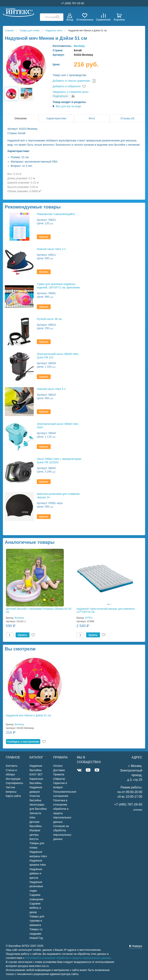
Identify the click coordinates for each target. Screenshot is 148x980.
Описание (21, 118)
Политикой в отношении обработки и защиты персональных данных (68, 958)
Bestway (79, 46)
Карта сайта (13, 796)
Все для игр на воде (69, 106)
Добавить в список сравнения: (72, 81)
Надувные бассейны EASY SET (36, 770)
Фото (92, 118)
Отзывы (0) (127, 118)
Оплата (58, 766)
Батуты (34, 839)
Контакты (12, 766)
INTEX (89, 618)
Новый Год (36, 938)
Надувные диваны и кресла (36, 873)
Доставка (59, 770)
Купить (44, 237)
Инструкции (13, 779)
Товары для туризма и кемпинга (37, 921)
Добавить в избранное (67, 86)
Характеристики (56, 118)
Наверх (136, 946)
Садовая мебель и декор (35, 908)
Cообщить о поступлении (23, 742)
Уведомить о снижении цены (71, 92)
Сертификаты (14, 783)
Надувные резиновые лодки (36, 886)
